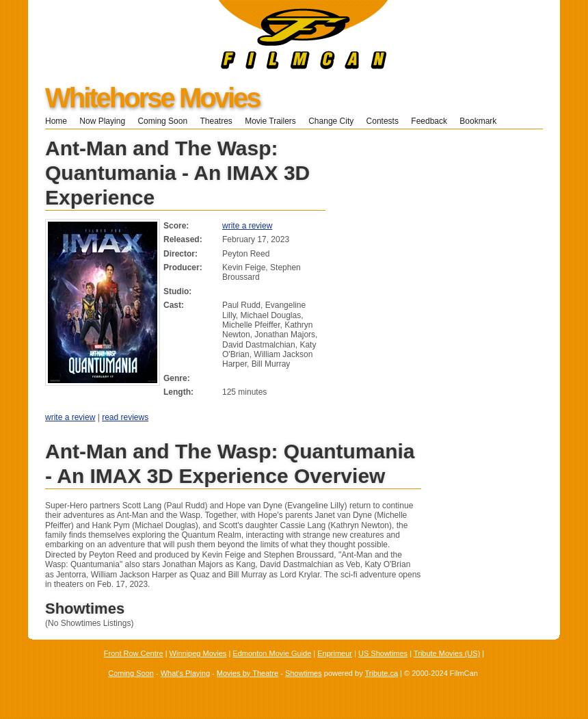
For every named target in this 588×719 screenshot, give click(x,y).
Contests (383, 121)
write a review (247, 226)
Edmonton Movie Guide (272, 653)
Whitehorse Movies (152, 98)
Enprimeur (335, 653)
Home (56, 121)
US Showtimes (383, 653)
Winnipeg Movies (198, 653)
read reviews (125, 417)
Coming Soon (162, 121)
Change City (331, 121)
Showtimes (304, 673)
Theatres (216, 121)
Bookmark (482, 121)
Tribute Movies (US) (447, 653)
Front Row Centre (134, 653)
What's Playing (185, 673)
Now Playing (102, 121)
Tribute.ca (382, 673)
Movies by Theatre (248, 673)
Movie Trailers (270, 121)
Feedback (429, 121)
